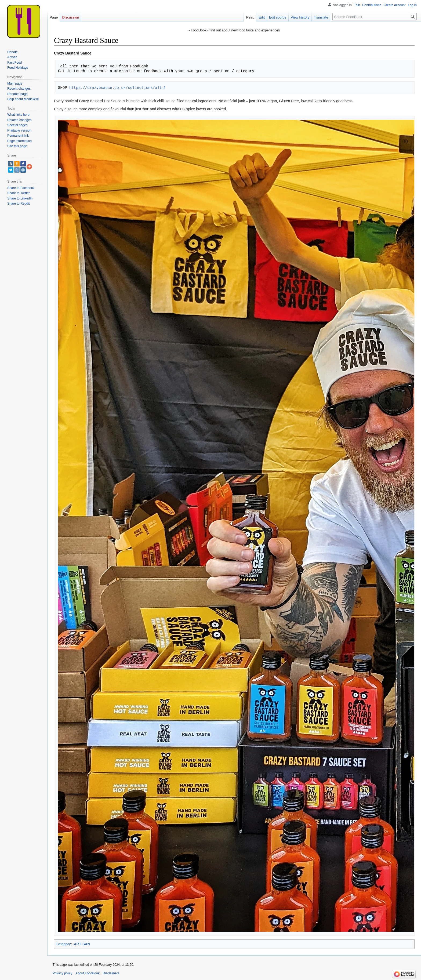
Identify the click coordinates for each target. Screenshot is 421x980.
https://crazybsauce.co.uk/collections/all (115, 88)
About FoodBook (87, 973)
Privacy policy (62, 973)
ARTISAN (82, 944)
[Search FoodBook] (375, 17)
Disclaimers (111, 973)
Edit (262, 17)
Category (63, 944)
